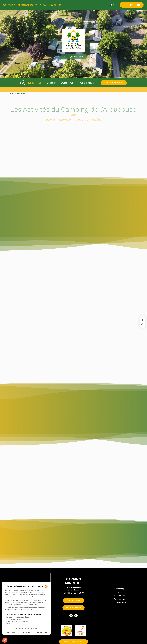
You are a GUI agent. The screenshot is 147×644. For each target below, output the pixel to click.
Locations (52, 83)
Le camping (35, 83)
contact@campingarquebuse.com (22, 5)
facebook (142, 320)
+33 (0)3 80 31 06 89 (52, 5)
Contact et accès (114, 83)
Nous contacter (75, 608)
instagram (142, 324)
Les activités (21, 93)
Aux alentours (87, 83)
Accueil (23, 83)
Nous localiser (75, 600)
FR (113, 5)
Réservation (132, 5)
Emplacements (69, 83)
